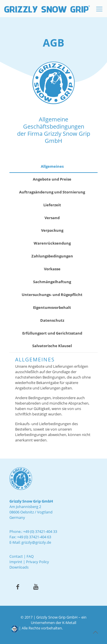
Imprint (16, 562)
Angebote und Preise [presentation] (52, 179)
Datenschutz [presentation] (52, 320)
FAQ (30, 556)
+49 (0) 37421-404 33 (40, 531)
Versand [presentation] (52, 218)
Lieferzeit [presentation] (52, 205)
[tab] (53, 166)
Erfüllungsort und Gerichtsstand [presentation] (52, 333)
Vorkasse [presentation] (52, 269)
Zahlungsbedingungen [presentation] (52, 256)
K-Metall (69, 623)
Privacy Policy (38, 562)
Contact (16, 556)
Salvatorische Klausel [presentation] (52, 346)
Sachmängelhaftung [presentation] (52, 282)
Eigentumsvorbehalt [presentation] (52, 307)
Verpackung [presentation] (52, 230)
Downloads (19, 567)
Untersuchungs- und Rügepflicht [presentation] (52, 295)
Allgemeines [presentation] (52, 166)
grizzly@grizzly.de (36, 542)
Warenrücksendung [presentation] (52, 243)
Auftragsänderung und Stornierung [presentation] (52, 192)
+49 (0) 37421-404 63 (34, 537)
